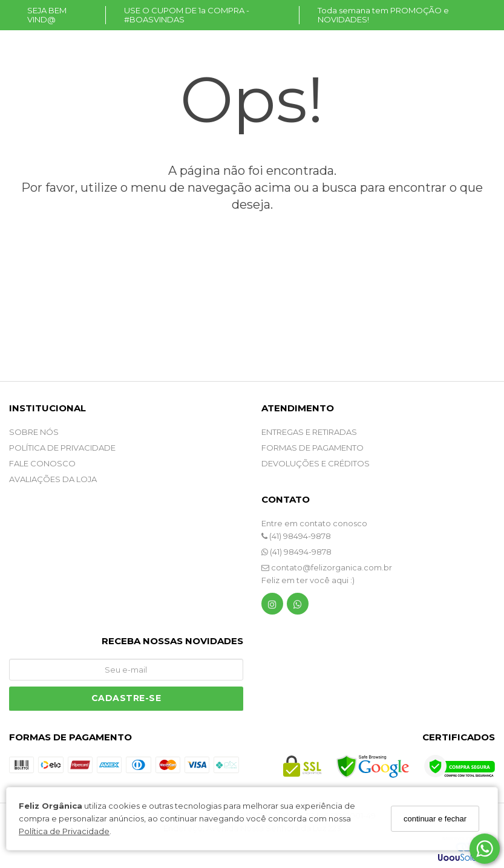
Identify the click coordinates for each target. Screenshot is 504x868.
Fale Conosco (42, 463)
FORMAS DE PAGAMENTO (313, 448)
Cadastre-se (126, 698)
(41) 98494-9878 (296, 536)
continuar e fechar (435, 819)
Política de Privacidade (64, 831)
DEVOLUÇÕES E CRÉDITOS (316, 463)
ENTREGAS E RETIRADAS (309, 432)
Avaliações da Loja (53, 479)
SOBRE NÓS (34, 432)
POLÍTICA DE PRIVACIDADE (62, 448)
